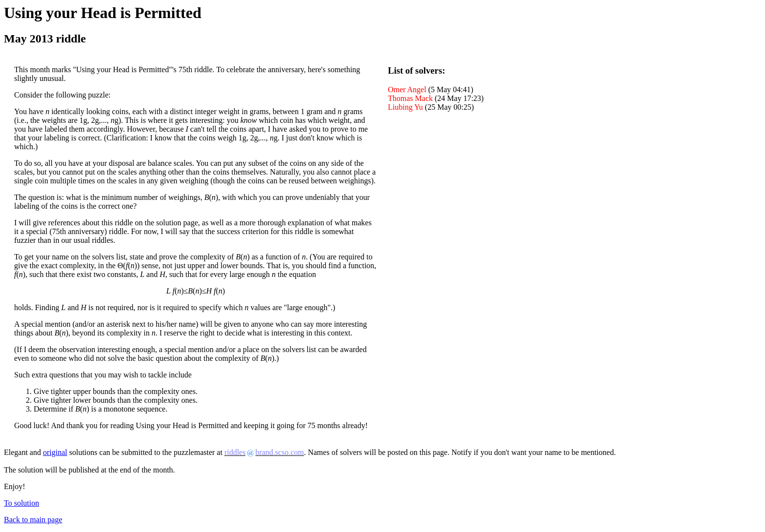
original (55, 452)
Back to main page (33, 520)
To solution (21, 503)
